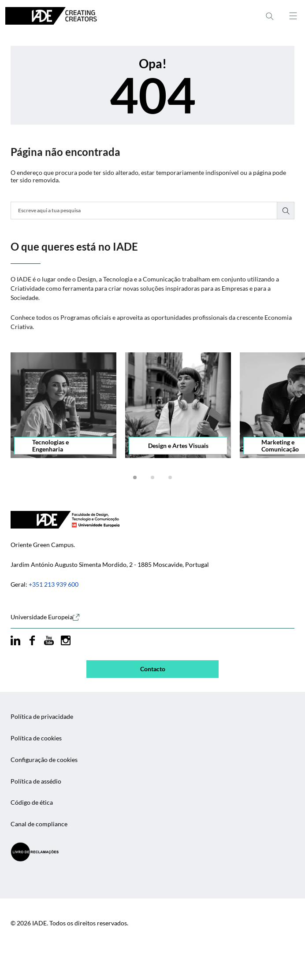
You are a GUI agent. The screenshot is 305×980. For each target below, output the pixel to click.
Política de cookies (36, 738)
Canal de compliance (39, 824)
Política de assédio (36, 781)
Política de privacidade (42, 717)
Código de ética (32, 802)
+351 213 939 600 (54, 584)
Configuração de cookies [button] (44, 760)
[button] (135, 477)
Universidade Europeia (45, 617)
